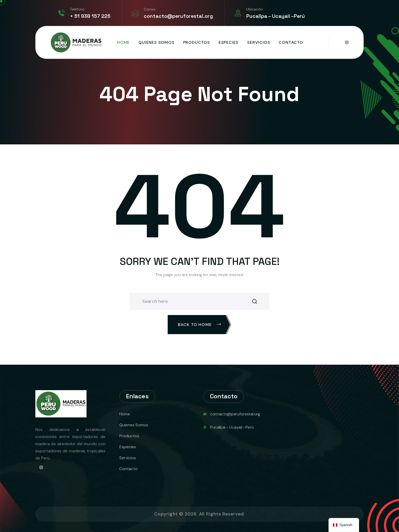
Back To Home (200, 325)
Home (123, 42)
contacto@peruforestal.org (178, 16)
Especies (229, 42)
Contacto (291, 42)
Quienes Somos (156, 42)
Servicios (259, 42)
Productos (197, 42)
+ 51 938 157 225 (90, 16)
